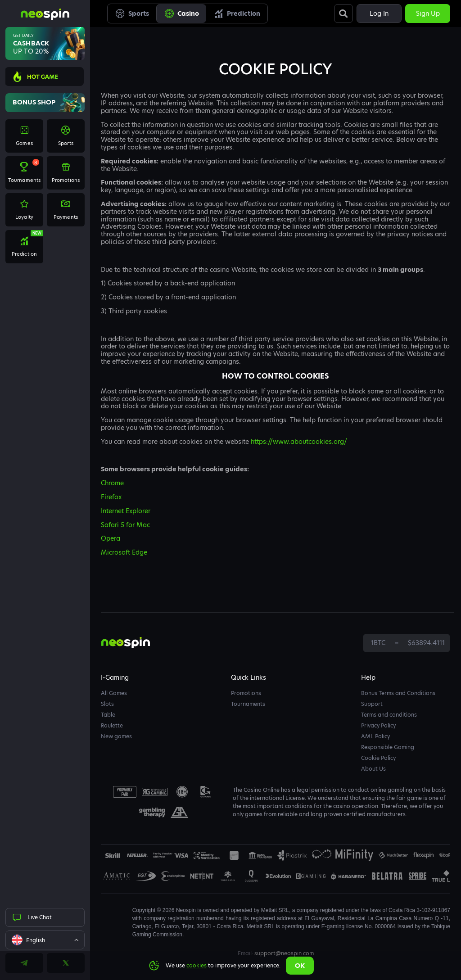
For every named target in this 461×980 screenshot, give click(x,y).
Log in (379, 14)
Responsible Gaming (388, 747)
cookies (197, 965)
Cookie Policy (378, 758)
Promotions (246, 693)
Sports (132, 14)
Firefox (111, 497)
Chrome (112, 483)
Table (108, 715)
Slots (107, 704)
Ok (300, 966)
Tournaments (248, 704)
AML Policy (375, 736)
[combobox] (45, 940)
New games (116, 736)
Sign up (428, 14)
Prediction (237, 14)
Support (372, 704)
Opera (111, 538)
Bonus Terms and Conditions (398, 693)
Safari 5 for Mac (125, 525)
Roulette (112, 725)
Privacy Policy (378, 725)
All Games (114, 693)
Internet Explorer (126, 511)
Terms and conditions (389, 715)
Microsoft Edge (124, 552)
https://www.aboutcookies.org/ (299, 442)
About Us (373, 769)
